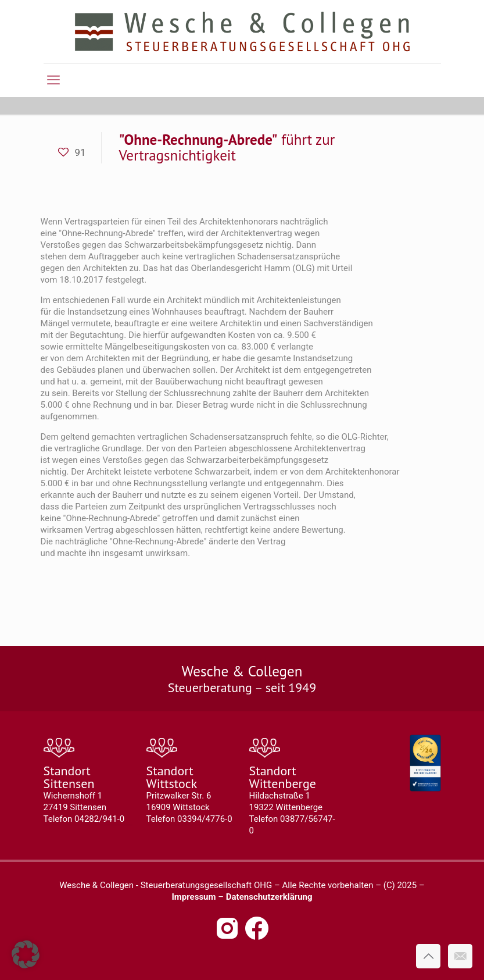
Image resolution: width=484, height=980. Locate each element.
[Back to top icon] (428, 956)
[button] (26, 954)
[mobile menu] (53, 80)
